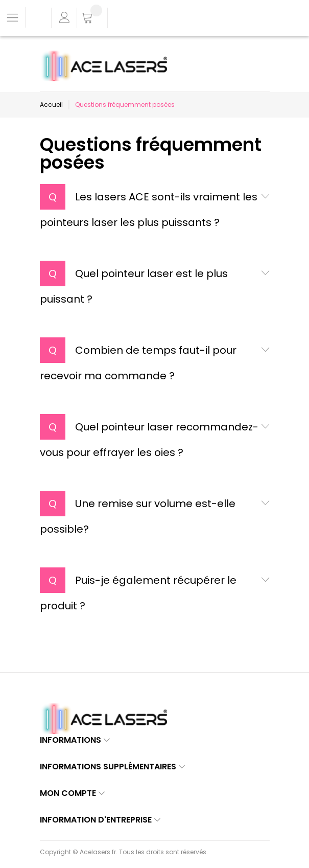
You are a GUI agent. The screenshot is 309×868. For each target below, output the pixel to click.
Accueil (51, 105)
